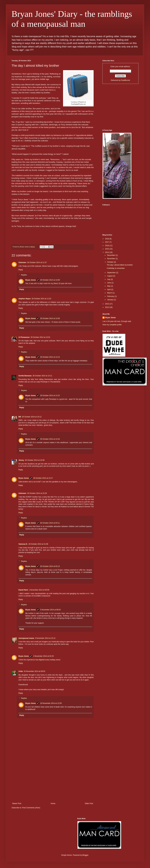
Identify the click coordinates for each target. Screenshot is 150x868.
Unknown (22, 262)
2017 (107, 242)
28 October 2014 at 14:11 (42, 376)
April (109, 290)
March (110, 293)
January (110, 300)
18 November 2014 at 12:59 (51, 703)
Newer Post (17, 804)
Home (53, 804)
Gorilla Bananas (25, 376)
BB (20, 417)
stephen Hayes (25, 299)
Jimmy (21, 460)
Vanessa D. (23, 544)
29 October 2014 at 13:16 (50, 439)
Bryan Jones (31, 280)
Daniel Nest (23, 590)
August (110, 276)
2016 (107, 246)
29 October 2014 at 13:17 (43, 478)
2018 (107, 239)
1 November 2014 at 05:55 (39, 590)
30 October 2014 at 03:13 (50, 566)
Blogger (85, 855)
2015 (107, 249)
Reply (21, 270)
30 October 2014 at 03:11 (50, 523)
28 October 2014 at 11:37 (37, 262)
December (111, 255)
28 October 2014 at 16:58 (35, 460)
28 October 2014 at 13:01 (40, 337)
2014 (107, 252)
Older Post (89, 804)
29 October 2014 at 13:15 (50, 396)
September (112, 273)
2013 (107, 304)
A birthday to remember (116, 268)
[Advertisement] (53, 781)
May (109, 286)
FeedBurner (125, 80)
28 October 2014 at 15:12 (32, 417)
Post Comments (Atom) (31, 808)
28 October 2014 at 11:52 (41, 299)
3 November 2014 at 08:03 (50, 610)
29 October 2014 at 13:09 (50, 280)
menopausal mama (26, 638)
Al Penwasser (24, 337)
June (109, 283)
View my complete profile (112, 325)
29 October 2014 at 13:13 (50, 357)
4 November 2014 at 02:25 (43, 656)
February (111, 296)
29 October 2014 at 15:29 (37, 493)
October (110, 262)
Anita (21, 671)
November (111, 259)
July (109, 279)
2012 (107, 307)
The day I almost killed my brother (120, 265)
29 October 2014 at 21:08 (38, 544)
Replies (24, 275)
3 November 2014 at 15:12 (45, 638)
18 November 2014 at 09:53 (34, 671)
